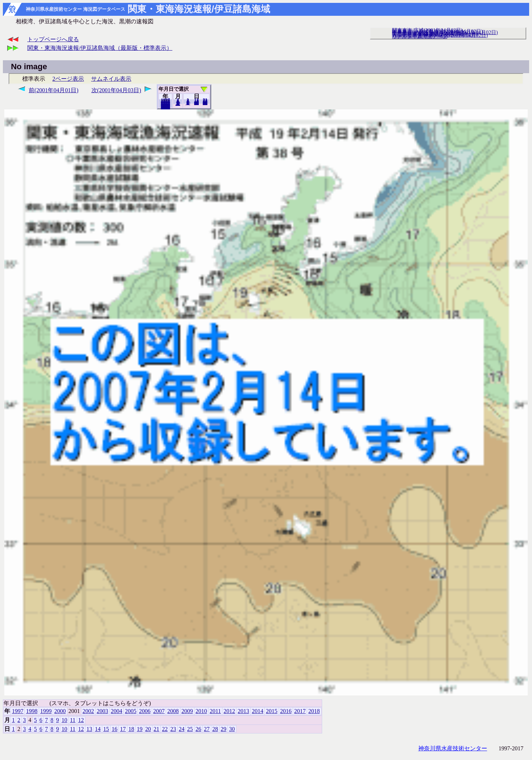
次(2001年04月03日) (116, 90)
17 (123, 729)
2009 (187, 711)
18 (131, 729)
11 (73, 720)
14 (98, 729)
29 (223, 729)
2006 (145, 711)
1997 (18, 711)
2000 (60, 711)
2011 (215, 711)
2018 (165, 107)
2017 (300, 711)
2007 (159, 711)
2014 (258, 711)
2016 (286, 711)
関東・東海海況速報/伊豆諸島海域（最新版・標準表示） (100, 48)
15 (106, 729)
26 (198, 729)
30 (205, 103)
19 (140, 729)
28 (215, 729)
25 (190, 729)
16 (114, 729)
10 (188, 103)
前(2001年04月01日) (54, 90)
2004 (117, 711)
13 (89, 729)
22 (165, 729)
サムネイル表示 (111, 79)
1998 (32, 711)
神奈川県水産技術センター (453, 748)
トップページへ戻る (53, 39)
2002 (88, 711)
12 (178, 104)
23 (173, 729)
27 (207, 729)
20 (196, 103)
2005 (131, 711)
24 (182, 729)
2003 (102, 711)
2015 (272, 711)
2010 (201, 711)
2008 (173, 711)
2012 (229, 711)
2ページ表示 (68, 79)
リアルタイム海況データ (420, 36)
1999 (46, 711)
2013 (244, 711)
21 (156, 729)
